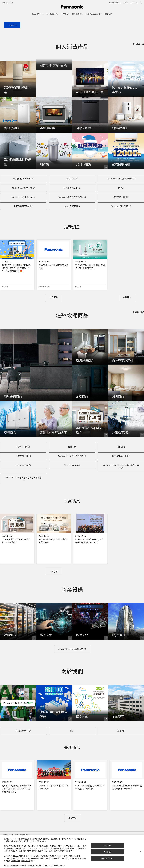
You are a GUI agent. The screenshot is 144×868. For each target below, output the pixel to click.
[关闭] (140, 851)
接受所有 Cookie (107, 858)
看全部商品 (138, 86)
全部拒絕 (107, 852)
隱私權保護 (26, 861)
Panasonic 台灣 (8, 3)
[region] (72, 852)
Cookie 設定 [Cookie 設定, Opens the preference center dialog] (107, 845)
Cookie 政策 (15, 861)
